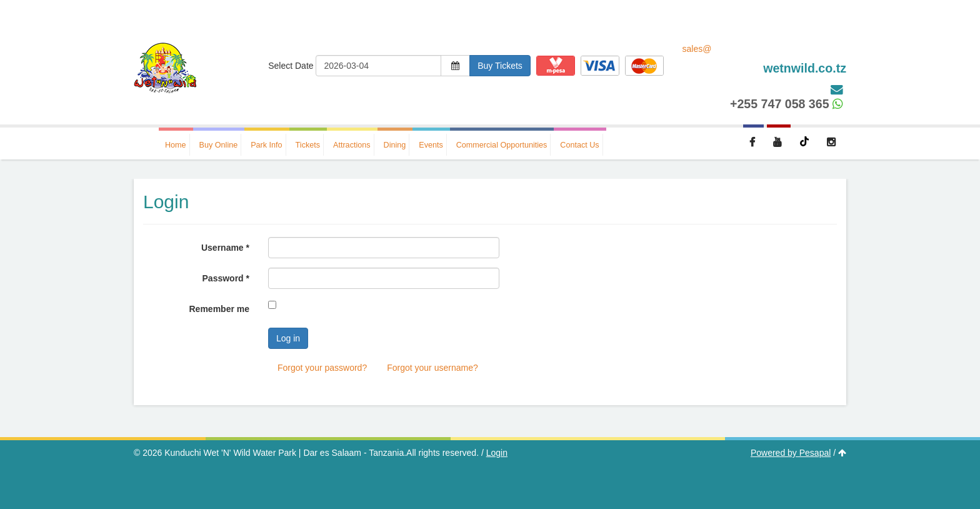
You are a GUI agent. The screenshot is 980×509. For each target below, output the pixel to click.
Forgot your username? (432, 368)
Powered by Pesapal (791, 453)
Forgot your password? (322, 368)
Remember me (220, 309)
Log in (288, 338)
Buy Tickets (500, 66)
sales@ (765, 60)
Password (226, 278)
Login (497, 453)
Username (225, 248)
